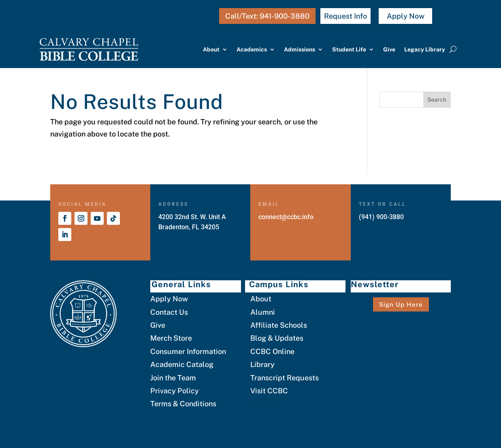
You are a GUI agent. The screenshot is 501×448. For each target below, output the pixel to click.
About (211, 49)
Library (262, 364)
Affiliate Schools (279, 325)
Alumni (263, 312)
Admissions (300, 49)
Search (437, 100)
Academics (252, 49)
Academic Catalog (182, 364)
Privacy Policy (175, 391)
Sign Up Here (401, 304)
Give (389, 49)
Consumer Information (188, 351)
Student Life (349, 49)
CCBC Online (272, 351)
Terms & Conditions (183, 404)
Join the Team (173, 378)
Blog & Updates (277, 338)
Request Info (345, 16)
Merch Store (171, 338)
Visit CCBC (269, 391)
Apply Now (406, 16)
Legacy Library (425, 49)
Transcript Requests (285, 378)
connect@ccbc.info (286, 217)
